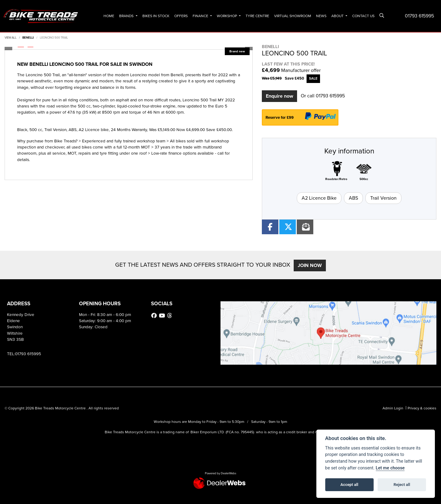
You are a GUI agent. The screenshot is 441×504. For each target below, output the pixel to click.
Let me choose (390, 468)
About (338, 16)
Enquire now (279, 96)
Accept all (349, 485)
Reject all (402, 485)
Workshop (227, 16)
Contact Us (363, 16)
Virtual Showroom (293, 16)
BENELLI (28, 38)
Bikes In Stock (156, 16)
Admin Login (393, 408)
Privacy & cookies (422, 408)
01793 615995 (419, 16)
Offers (181, 16)
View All (11, 38)
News (321, 16)
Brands (127, 16)
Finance (201, 16)
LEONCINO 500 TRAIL (54, 38)
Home (109, 16)
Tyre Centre (257, 16)
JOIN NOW (313, 265)
